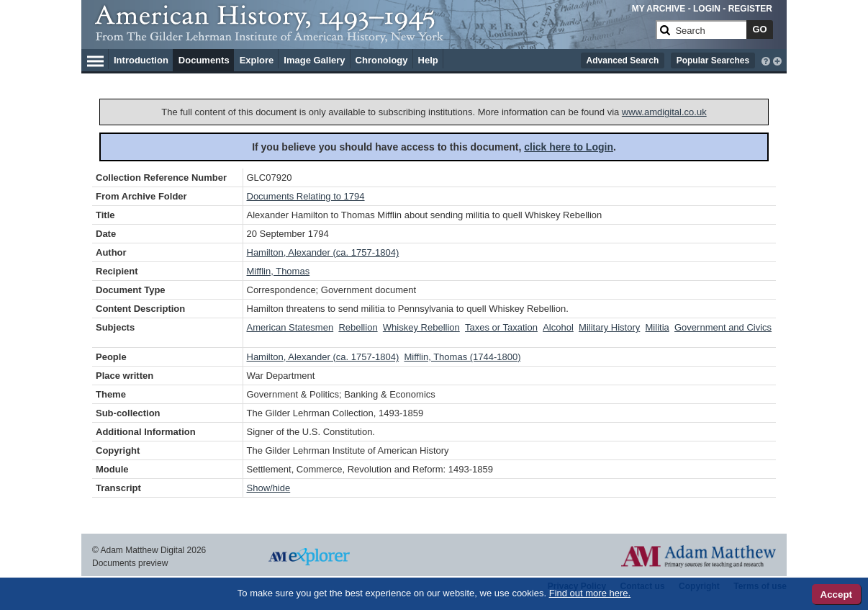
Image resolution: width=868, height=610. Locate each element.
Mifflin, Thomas (279, 271)
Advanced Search (623, 60)
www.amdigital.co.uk (664, 112)
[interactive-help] (766, 60)
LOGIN (707, 9)
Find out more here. (590, 593)
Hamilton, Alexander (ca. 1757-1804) (323, 252)
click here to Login (569, 147)
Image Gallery (314, 60)
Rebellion (358, 327)
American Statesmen (290, 327)
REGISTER (750, 9)
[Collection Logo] (372, 36)
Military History (609, 327)
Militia (657, 327)
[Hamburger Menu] (95, 59)
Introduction (141, 60)
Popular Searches (713, 60)
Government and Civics (723, 327)
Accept (836, 595)
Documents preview (130, 563)
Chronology (382, 60)
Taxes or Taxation (501, 327)
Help (428, 60)
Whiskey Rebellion (421, 327)
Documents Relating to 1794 (306, 196)
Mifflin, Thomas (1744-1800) (462, 357)
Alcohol (558, 327)
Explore (257, 60)
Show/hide (269, 488)
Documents (204, 60)
